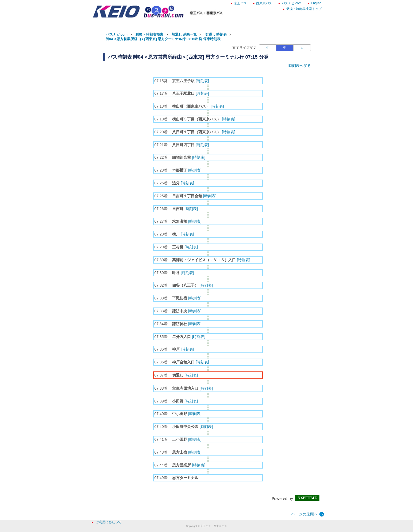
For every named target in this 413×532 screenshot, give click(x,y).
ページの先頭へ (304, 514)
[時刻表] (202, 81)
